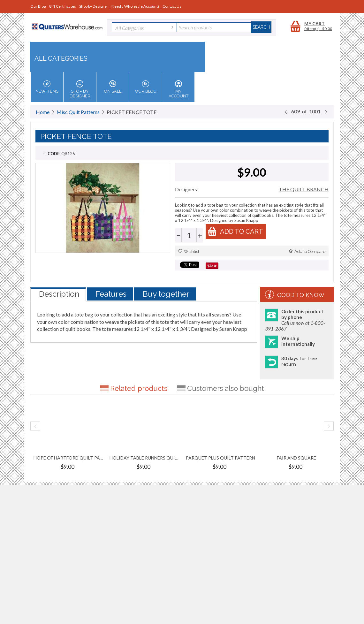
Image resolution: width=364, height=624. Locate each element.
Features (111, 294)
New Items (47, 87)
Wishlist (189, 251)
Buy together (166, 294)
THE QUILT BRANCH (304, 189)
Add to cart (235, 231)
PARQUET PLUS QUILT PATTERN (220, 458)
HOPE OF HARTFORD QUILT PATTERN (68, 458)
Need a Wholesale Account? (135, 6)
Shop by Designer (94, 6)
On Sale (113, 87)
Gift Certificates (62, 6)
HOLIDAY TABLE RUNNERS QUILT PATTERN (144, 458)
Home (43, 112)
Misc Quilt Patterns (78, 112)
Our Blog (38, 6)
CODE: (54, 154)
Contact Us (172, 6)
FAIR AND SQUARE (296, 458)
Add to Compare (307, 251)
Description (59, 294)
